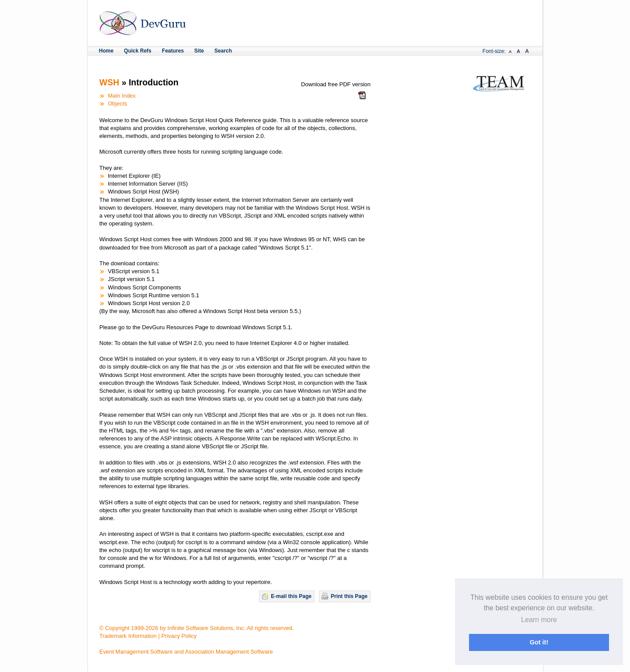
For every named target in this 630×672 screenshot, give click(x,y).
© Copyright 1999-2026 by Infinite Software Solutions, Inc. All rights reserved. (197, 628)
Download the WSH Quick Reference (363, 98)
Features (173, 51)
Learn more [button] (539, 620)
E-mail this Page (291, 596)
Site (199, 51)
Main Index (122, 96)
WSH (109, 82)
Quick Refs (138, 51)
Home (106, 51)
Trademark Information (128, 636)
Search (223, 51)
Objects (118, 104)
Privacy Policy (179, 636)
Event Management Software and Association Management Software (186, 652)
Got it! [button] (539, 642)
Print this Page (349, 596)
